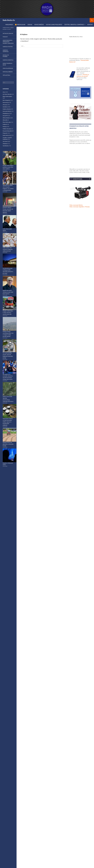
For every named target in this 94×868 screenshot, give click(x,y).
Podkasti (5, 37)
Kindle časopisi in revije (7, 64)
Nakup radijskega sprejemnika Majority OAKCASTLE (8, 42)
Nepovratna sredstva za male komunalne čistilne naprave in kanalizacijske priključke (8, 422)
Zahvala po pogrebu (6, 56)
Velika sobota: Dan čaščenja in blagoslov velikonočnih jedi (8, 249)
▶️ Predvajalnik (20, 25)
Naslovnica (9, 25)
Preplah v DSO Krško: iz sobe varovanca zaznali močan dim (8, 313)
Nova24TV (5, 116)
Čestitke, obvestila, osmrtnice (74, 25)
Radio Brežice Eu (9, 20)
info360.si (5, 107)
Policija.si (5, 127)
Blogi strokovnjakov (7, 96)
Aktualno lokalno (8, 33)
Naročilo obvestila (8, 60)
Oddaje (30, 25)
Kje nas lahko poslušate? (54, 25)
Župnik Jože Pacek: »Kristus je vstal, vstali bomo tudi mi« (8, 292)
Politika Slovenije (7, 129)
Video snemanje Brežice (76, 205)
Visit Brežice (6, 146)
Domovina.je (6, 102)
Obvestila (5, 120)
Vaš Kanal (5, 141)
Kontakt (90, 25)
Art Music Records (7, 94)
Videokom (5, 144)
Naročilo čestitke (8, 47)
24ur (4, 92)
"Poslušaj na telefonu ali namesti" (83, 75)
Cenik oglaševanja (8, 68)
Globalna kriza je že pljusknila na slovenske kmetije (8, 444)
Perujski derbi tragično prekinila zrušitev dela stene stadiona (8, 167)
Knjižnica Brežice (7, 109)
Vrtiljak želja (6, 75)
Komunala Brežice (8, 72)
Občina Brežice (6, 118)
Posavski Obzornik (7, 131)
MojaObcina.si (6, 113)
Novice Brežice (39, 25)
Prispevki (5, 133)
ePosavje (5, 105)
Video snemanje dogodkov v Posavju (80, 207)
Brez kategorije (6, 100)
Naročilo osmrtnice (6, 51)
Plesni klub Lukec (7, 122)
